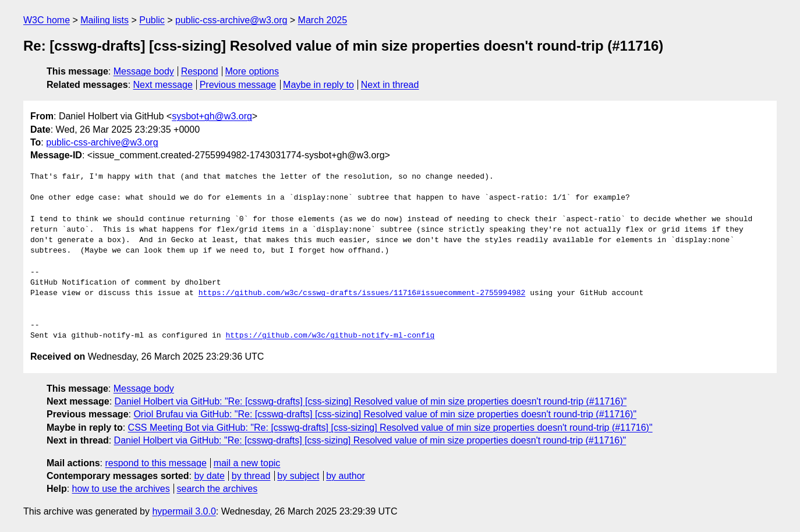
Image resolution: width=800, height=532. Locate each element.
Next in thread (390, 85)
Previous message (238, 85)
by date (209, 476)
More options (252, 71)
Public (152, 20)
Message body (144, 71)
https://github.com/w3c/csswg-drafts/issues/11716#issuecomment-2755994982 (362, 293)
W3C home (47, 20)
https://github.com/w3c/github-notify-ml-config (330, 336)
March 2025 (323, 20)
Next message (163, 85)
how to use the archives (121, 489)
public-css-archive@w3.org (231, 20)
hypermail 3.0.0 (184, 511)
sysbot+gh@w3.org (212, 116)
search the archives (217, 489)
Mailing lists (105, 20)
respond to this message (155, 463)
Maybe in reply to (318, 85)
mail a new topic (247, 463)
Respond (200, 71)
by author (346, 476)
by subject (298, 476)
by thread (251, 476)
